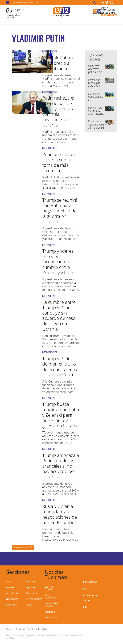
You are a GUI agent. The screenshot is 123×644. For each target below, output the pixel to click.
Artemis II (50, 612)
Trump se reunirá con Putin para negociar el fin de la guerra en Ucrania (60, 211)
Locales (10, 587)
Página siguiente (22, 547)
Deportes (30, 587)
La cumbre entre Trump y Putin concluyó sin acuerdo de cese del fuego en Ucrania (59, 316)
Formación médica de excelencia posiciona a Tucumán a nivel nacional (96, 88)
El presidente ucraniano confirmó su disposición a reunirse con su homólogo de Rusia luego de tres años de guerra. (60, 286)
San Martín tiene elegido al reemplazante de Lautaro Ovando (96, 101)
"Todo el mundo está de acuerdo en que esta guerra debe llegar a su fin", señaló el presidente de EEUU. (61, 438)
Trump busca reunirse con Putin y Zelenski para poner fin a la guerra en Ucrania (61, 415)
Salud (29, 605)
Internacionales (34, 599)
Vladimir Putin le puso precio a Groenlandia (58, 63)
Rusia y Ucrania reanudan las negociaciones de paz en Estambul (60, 514)
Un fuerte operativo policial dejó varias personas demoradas (95, 74)
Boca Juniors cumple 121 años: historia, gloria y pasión (96, 114)
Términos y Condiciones (16, 629)
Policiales (30, 582)
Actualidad (12, 593)
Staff (86, 589)
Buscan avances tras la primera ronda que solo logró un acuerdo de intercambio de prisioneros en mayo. (60, 536)
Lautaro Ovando (49, 588)
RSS (85, 607)
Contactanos (90, 582)
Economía (11, 605)
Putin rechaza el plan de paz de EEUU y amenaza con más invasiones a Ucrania (59, 111)
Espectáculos (32, 593)
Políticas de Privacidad (38, 629)
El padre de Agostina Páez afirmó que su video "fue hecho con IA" (96, 128)
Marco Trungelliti (50, 596)
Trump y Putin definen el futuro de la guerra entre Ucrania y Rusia (60, 367)
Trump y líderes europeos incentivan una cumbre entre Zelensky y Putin (58, 262)
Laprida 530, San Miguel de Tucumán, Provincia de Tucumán (43, 635)
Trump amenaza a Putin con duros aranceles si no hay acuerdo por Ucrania (61, 466)
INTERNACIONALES (50, 51)
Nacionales (12, 599)
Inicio (9, 582)
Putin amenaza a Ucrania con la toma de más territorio (59, 162)
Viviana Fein (51, 617)
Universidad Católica (51, 605)
